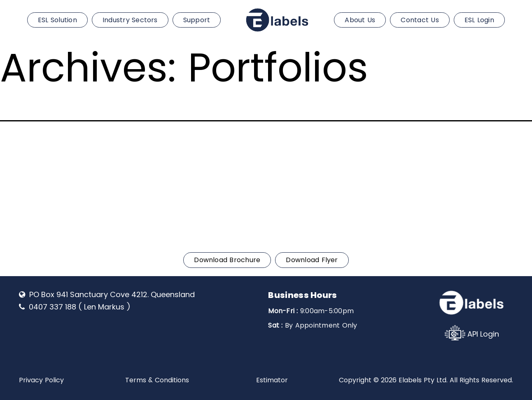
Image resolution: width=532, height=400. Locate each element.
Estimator (272, 380)
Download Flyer (312, 260)
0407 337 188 (57, 142)
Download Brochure (227, 260)
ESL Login (479, 20)
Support (197, 20)
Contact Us (420, 20)
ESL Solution (57, 20)
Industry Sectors (130, 20)
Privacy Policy (41, 380)
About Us (360, 20)
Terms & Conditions (157, 380)
